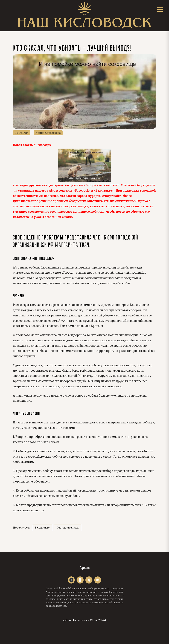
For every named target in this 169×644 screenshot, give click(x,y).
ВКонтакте (42, 528)
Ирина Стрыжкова (48, 133)
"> (71, 580)
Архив (84, 568)
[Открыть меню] (160, 9)
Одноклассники (68, 528)
